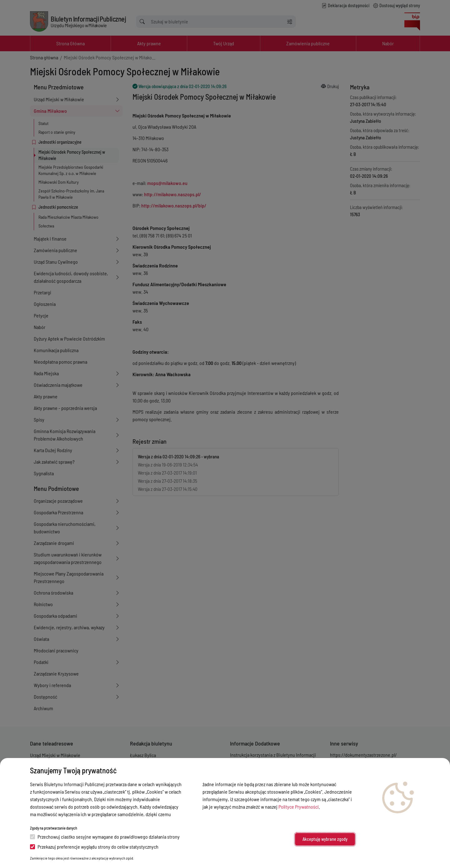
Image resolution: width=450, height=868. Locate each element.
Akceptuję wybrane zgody (325, 839)
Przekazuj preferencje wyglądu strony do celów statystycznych (94, 847)
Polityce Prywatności (299, 807)
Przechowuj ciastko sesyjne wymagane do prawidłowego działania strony (105, 837)
